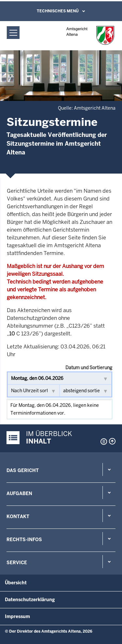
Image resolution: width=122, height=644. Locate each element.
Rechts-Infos (24, 540)
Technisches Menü (58, 11)
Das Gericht (23, 470)
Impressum (17, 616)
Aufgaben (19, 493)
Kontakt (18, 516)
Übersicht (16, 583)
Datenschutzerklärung (30, 600)
